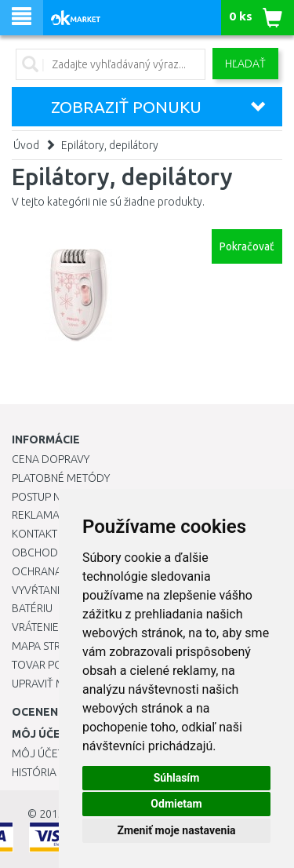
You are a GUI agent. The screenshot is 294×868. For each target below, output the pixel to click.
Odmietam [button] (176, 804)
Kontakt (34, 534)
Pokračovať (247, 246)
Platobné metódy (61, 478)
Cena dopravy (51, 459)
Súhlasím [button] (177, 778)
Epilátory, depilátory (110, 145)
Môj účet (38, 753)
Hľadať (245, 64)
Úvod (26, 145)
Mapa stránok (51, 646)
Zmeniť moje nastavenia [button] (176, 830)
